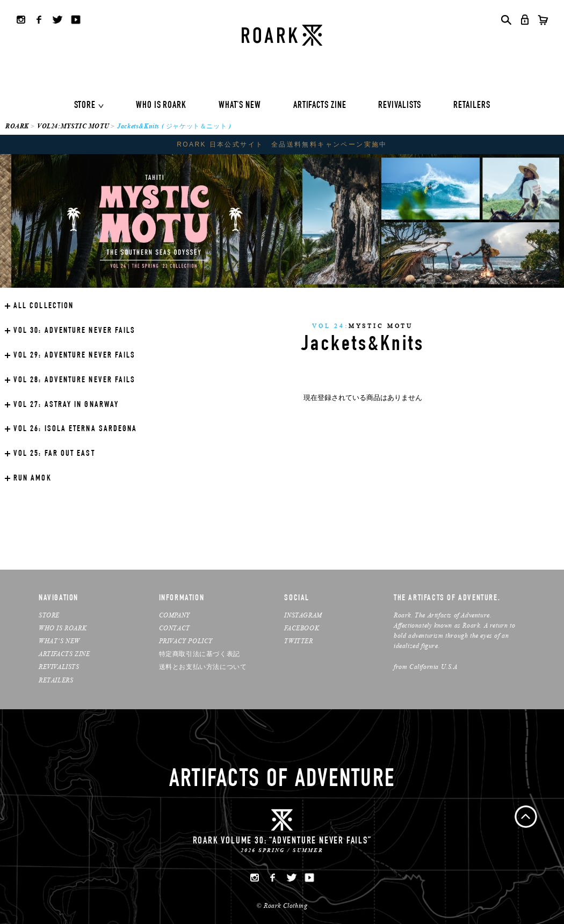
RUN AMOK (32, 479)
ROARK (17, 126)
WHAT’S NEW (59, 641)
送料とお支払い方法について (203, 667)
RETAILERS (472, 106)
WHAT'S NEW (240, 106)
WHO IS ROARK (161, 106)
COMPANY (175, 615)
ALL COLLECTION (44, 307)
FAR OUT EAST (54, 454)
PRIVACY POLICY (186, 641)
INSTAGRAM (303, 615)
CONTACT (175, 628)
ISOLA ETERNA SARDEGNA (75, 430)
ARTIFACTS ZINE (320, 106)
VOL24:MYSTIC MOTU (73, 126)
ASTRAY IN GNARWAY (66, 405)
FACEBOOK (302, 628)
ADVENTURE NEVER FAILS (74, 331)
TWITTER (298, 641)
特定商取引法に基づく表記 (200, 654)
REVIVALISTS (400, 106)
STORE (85, 106)
